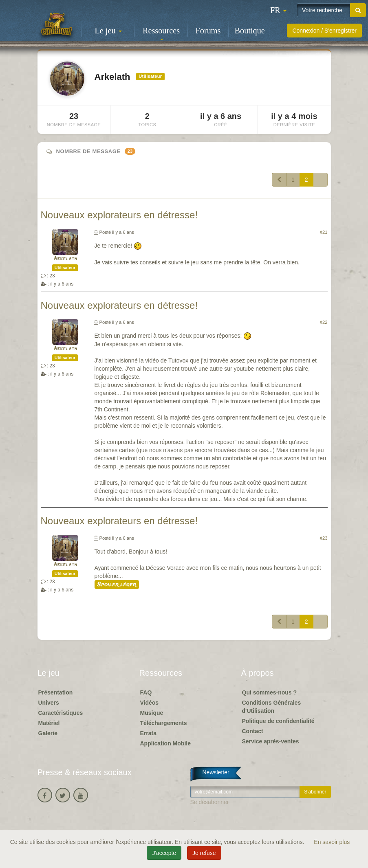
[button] (278, 10)
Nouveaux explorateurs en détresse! (119, 215)
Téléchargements (164, 723)
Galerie (48, 733)
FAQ (146, 692)
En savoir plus (332, 842)
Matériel (49, 723)
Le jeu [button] (108, 31)
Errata (148, 733)
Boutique (250, 31)
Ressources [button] (161, 33)
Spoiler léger (117, 585)
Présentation (56, 692)
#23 (324, 538)
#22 (324, 322)
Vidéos (150, 703)
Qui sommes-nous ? (270, 692)
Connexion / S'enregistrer (324, 31)
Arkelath (65, 259)
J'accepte (164, 853)
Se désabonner (210, 802)
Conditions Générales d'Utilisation (272, 707)
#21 (324, 232)
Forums (208, 31)
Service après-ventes (271, 741)
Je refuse (204, 853)
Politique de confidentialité (278, 721)
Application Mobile (165, 743)
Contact (253, 731)
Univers (49, 703)
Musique (152, 713)
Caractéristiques (61, 713)
